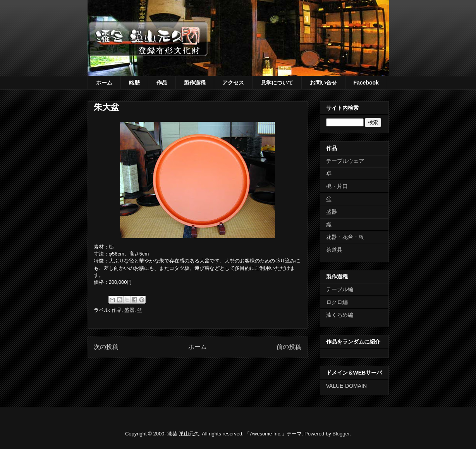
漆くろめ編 (340, 315)
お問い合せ (323, 83)
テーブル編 (340, 289)
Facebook (366, 83)
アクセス (233, 83)
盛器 (129, 310)
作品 (162, 83)
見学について (277, 83)
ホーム (104, 83)
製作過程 (195, 83)
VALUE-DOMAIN (347, 386)
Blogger (341, 434)
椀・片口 (337, 186)
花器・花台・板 (345, 237)
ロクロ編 (337, 302)
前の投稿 (289, 347)
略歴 (134, 83)
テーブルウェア (345, 161)
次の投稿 (106, 347)
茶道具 (334, 250)
